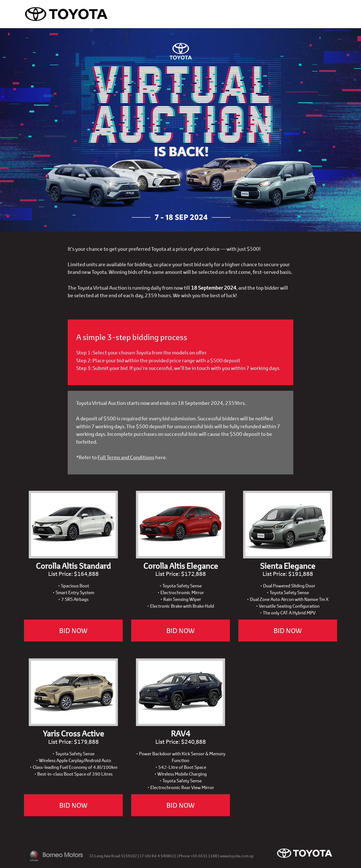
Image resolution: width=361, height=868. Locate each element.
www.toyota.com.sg (236, 856)
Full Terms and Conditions (126, 457)
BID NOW (73, 631)
